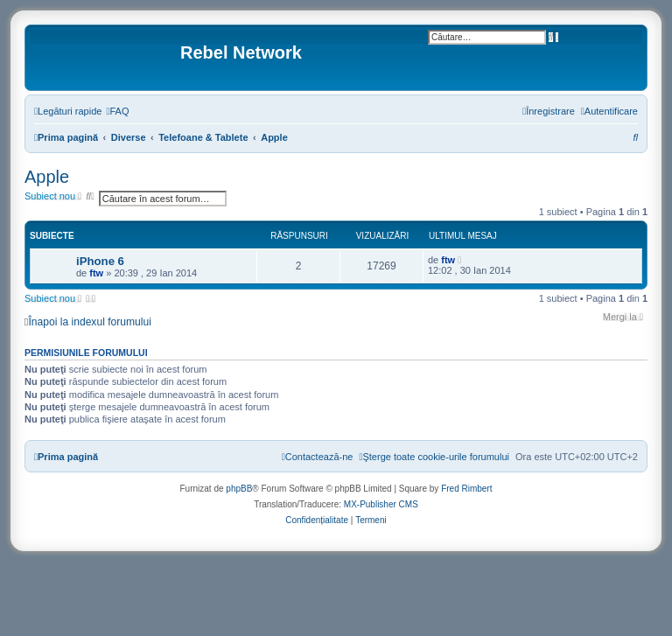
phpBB (239, 489)
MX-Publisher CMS (381, 504)
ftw (96, 273)
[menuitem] (117, 111)
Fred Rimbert (466, 489)
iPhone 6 (100, 261)
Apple (47, 177)
